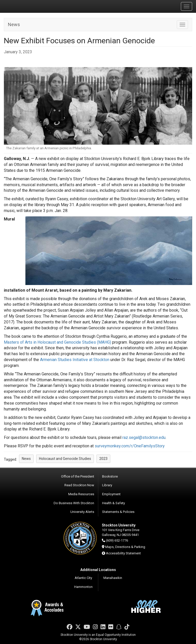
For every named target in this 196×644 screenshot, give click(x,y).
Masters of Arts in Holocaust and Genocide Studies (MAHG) (57, 342)
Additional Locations (98, 570)
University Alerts (82, 512)
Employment (111, 494)
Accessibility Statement (123, 553)
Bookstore (110, 476)
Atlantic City (83, 578)
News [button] (26, 459)
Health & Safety (114, 503)
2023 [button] (103, 459)
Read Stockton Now (79, 485)
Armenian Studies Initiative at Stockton (75, 360)
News (14, 24)
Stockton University (28, 6)
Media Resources (81, 494)
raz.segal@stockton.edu (144, 437)
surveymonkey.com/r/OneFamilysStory (130, 446)
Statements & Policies (118, 512)
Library (107, 485)
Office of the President (78, 476)
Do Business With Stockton (74, 503)
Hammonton (83, 587)
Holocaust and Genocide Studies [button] (65, 459)
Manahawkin (113, 578)
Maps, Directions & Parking (125, 547)
